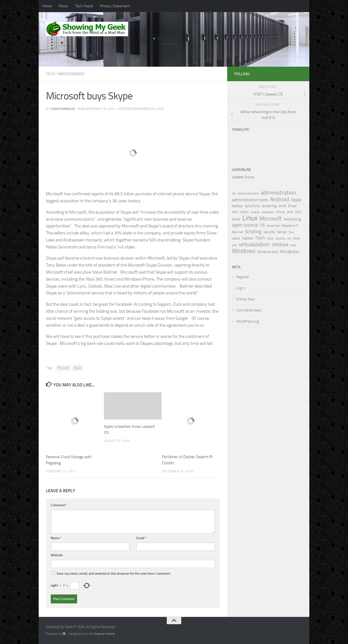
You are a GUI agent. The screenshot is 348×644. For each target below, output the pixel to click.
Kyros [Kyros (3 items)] (236, 219)
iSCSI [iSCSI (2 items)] (298, 212)
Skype (78, 368)
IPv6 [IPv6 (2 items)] (290, 212)
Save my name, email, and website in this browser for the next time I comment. (114, 574)
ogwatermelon (64, 109)
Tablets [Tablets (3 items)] (247, 238)
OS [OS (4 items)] (262, 225)
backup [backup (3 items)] (237, 206)
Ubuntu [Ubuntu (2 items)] (280, 238)
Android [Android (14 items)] (279, 199)
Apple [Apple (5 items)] (296, 200)
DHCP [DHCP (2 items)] (282, 206)
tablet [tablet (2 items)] (236, 238)
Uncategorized (73, 74)
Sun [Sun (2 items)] (292, 232)
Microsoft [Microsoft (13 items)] (271, 218)
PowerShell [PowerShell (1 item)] (273, 226)
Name (56, 538)
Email (141, 538)
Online (243, 177)
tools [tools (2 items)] (270, 238)
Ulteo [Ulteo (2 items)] (297, 238)
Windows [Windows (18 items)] (244, 251)
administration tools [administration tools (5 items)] (250, 200)
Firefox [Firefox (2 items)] (244, 212)
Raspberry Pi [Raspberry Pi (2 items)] (290, 226)
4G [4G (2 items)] (234, 193)
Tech (50, 74)
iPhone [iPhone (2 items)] (280, 212)
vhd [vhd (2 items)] (234, 245)
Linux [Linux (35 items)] (250, 218)
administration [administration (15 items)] (278, 193)
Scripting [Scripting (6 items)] (253, 232)
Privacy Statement (115, 6)
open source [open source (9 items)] (245, 225)
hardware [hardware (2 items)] (268, 212)
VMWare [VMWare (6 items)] (280, 245)
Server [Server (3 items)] (282, 232)
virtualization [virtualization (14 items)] (254, 244)
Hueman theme (105, 634)
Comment (59, 505)
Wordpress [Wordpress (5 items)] (290, 252)
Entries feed (246, 299)
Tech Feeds (84, 6)
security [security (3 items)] (269, 232)
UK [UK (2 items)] (289, 238)
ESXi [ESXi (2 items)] (235, 212)
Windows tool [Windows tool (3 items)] (268, 252)
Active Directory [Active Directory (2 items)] (248, 193)
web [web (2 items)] (293, 245)
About (63, 6)
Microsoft (64, 368)
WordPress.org (248, 321)
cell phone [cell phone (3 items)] (252, 206)
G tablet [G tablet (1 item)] (255, 212)
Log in (241, 288)
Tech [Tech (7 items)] (260, 238)
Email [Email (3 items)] (292, 206)
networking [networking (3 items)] (292, 219)
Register (243, 277)
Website (57, 555)
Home (47, 6)
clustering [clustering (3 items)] (269, 206)
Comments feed (249, 310)
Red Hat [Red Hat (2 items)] (237, 232)
